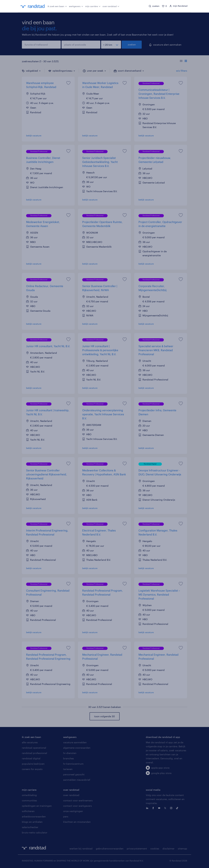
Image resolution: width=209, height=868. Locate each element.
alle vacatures (30, 742)
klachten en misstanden (77, 822)
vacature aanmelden (75, 742)
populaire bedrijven (33, 764)
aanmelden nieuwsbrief (77, 780)
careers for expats (32, 769)
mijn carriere (29, 790)
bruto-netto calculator (35, 832)
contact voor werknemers (78, 800)
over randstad (111, 6)
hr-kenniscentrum (73, 764)
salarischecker (30, 827)
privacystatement (137, 849)
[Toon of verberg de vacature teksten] (183, 61)
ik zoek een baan (57, 6)
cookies (155, 849)
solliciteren (28, 811)
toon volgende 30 (104, 716)
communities (29, 800)
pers (66, 816)
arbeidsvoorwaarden (34, 816)
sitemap (182, 849)
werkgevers (76, 6)
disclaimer (168, 849)
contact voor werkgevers (78, 806)
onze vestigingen (73, 811)
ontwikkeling (29, 795)
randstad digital (31, 758)
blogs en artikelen (32, 822)
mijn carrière (93, 6)
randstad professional (34, 753)
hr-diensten (70, 753)
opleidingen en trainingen (37, 806)
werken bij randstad (81, 849)
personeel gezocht (74, 774)
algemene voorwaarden (77, 748)
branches (69, 758)
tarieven (68, 769)
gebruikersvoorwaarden (110, 849)
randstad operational (34, 748)
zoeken (132, 44)
